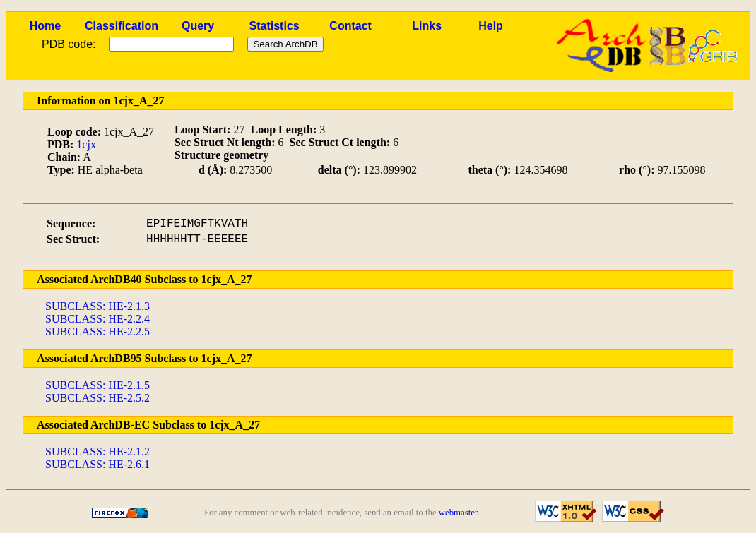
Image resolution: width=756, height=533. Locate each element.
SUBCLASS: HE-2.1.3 (98, 306)
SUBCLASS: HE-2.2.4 (98, 319)
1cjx (86, 144)
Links (427, 26)
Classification (122, 26)
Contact (350, 26)
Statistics (274, 26)
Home (45, 26)
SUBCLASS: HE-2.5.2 (98, 398)
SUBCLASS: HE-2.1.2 (98, 451)
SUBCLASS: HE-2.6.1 (98, 464)
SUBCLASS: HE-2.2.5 (98, 331)
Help (491, 26)
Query (198, 26)
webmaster (458, 513)
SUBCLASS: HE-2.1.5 (98, 385)
